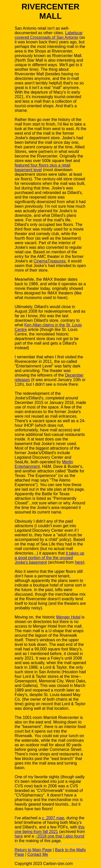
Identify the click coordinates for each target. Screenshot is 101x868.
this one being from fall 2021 (50, 829)
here (79, 562)
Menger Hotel (68, 617)
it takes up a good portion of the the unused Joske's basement (49, 558)
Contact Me (38, 854)
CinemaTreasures (50, 261)
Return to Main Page (33, 850)
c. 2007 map (53, 818)
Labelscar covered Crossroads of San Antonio (49, 35)
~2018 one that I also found (60, 836)
